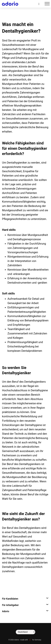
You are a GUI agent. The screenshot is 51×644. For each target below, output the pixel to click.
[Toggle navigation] (47, 4)
